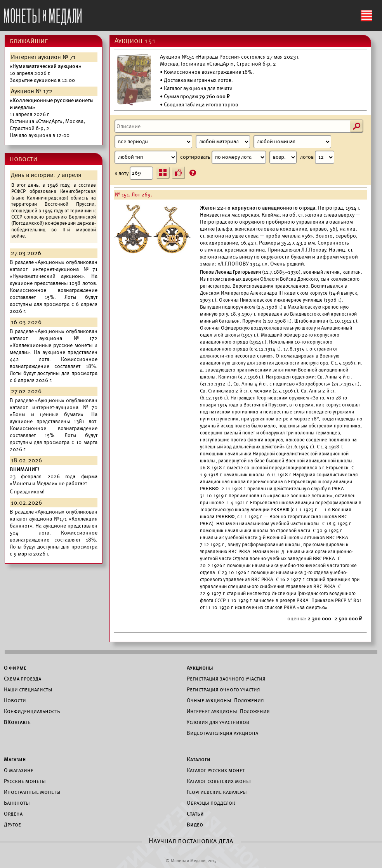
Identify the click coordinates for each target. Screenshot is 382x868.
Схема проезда (23, 679)
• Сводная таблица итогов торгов (199, 105)
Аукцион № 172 (32, 91)
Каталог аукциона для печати (198, 88)
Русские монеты (25, 781)
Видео (195, 825)
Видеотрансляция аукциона (222, 733)
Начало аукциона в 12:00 (52, 118)
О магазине (19, 770)
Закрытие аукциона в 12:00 (45, 73)
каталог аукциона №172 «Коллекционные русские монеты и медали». (54, 345)
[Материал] (223, 142)
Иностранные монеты (32, 792)
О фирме (15, 668)
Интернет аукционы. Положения (228, 711)
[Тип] (146, 157)
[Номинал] (292, 142)
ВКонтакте (17, 722)
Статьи (195, 814)
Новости (15, 700)
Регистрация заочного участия (226, 679)
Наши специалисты (28, 689)
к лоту (134, 173)
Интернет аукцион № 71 (43, 57)
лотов (317, 157)
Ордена (13, 814)
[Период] (153, 142)
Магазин (15, 759)
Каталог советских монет (219, 781)
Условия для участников (218, 722)
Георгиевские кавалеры (217, 792)
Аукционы (200, 668)
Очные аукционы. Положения (225, 700)
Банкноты (17, 803)
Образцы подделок (211, 803)
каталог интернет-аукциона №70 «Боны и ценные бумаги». (54, 411)
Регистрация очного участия (223, 689)
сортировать (238, 157)
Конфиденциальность (32, 711)
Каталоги (199, 759)
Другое (12, 825)
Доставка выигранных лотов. (198, 80)
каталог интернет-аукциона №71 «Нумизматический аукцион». (54, 273)
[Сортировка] (283, 157)
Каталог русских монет (216, 770)
